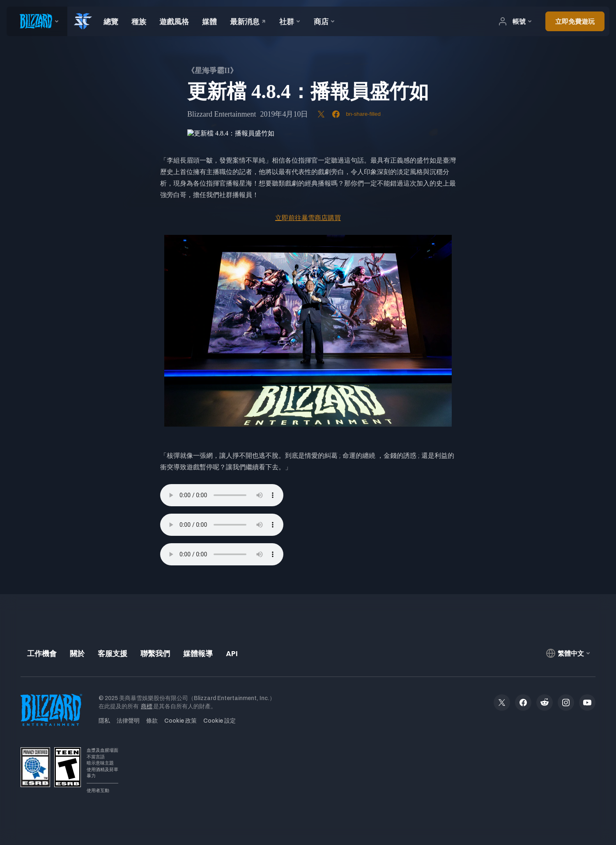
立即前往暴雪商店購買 (308, 218)
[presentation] (37, 21)
